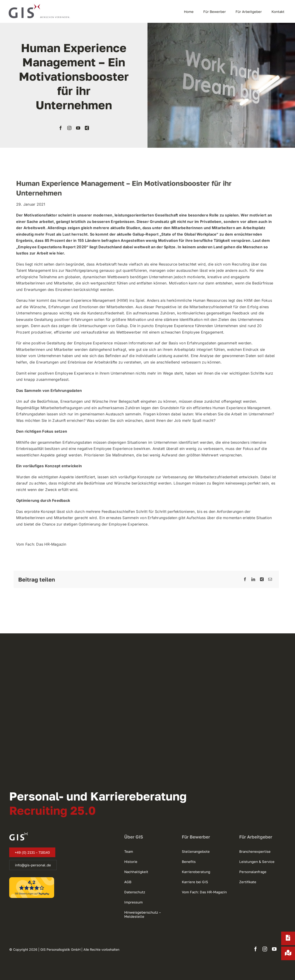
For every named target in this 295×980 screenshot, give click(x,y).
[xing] (87, 128)
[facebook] (61, 128)
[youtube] (78, 128)
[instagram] (69, 128)
